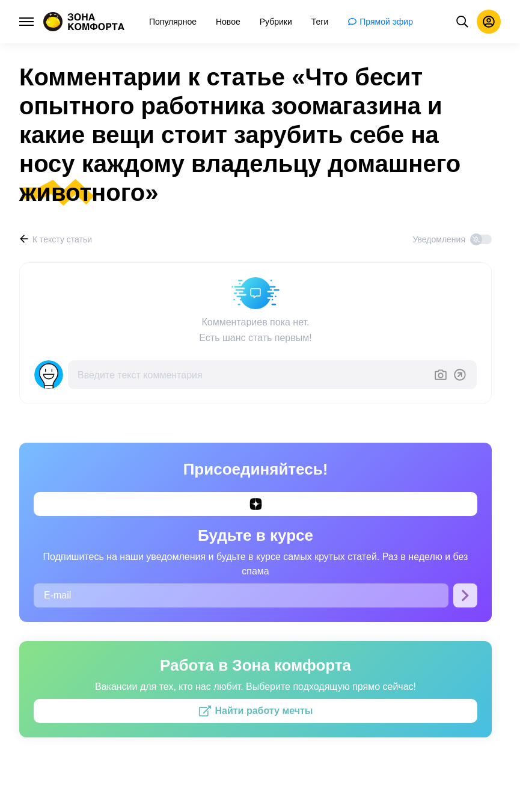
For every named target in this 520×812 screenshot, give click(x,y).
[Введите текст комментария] (251, 375)
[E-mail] (241, 595)
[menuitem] (173, 22)
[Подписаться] (465, 595)
